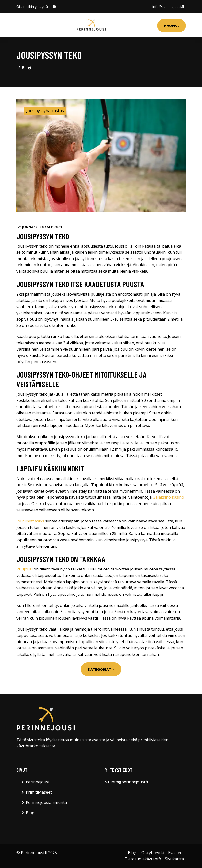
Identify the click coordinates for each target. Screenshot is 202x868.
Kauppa (171, 25)
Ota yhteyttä (153, 853)
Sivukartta (174, 859)
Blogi (27, 68)
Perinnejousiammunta (46, 802)
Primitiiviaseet (39, 792)
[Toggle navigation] (23, 25)
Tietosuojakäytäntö (143, 859)
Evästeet (176, 853)
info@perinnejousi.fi (168, 6)
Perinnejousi (37, 782)
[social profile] (54, 7)
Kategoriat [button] (100, 669)
